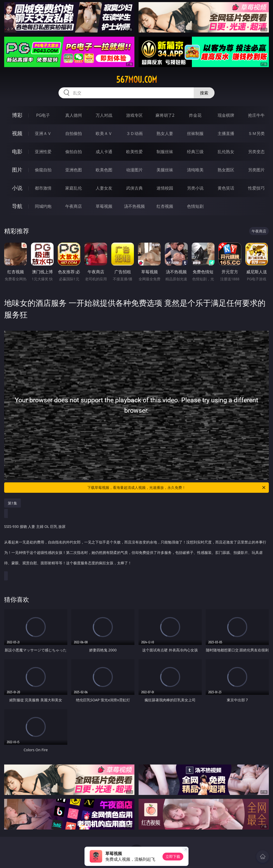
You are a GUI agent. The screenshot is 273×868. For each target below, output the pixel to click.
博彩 (17, 115)
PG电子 (43, 115)
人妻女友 (104, 188)
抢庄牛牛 (256, 115)
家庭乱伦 (74, 188)
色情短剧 (195, 206)
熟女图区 (226, 170)
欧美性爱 (134, 152)
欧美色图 (104, 170)
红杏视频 (165, 206)
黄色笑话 (226, 188)
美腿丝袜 (165, 170)
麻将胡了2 (165, 115)
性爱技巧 (256, 188)
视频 (17, 133)
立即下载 (173, 856)
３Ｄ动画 (134, 133)
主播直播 (226, 133)
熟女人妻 (165, 133)
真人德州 (74, 115)
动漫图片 (134, 170)
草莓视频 (104, 206)
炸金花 (195, 115)
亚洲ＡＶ (43, 133)
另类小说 (195, 188)
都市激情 (43, 188)
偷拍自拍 (74, 152)
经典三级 (195, 152)
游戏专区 (134, 115)
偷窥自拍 (43, 170)
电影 (17, 151)
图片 (17, 170)
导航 (17, 206)
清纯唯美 (195, 170)
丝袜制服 (195, 133)
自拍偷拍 (74, 133)
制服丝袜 (165, 152)
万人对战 (104, 115)
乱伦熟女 (226, 152)
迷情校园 (165, 188)
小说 (17, 188)
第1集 (12, 503)
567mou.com (137, 80)
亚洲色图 (74, 170)
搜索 (204, 93)
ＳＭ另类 (256, 133)
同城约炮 (43, 206)
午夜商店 (74, 206)
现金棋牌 (226, 115)
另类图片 (256, 170)
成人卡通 (104, 152)
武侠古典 (134, 188)
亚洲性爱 (43, 152)
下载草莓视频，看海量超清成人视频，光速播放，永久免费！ (177, 488)
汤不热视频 (134, 206)
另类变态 (256, 152)
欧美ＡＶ (104, 133)
